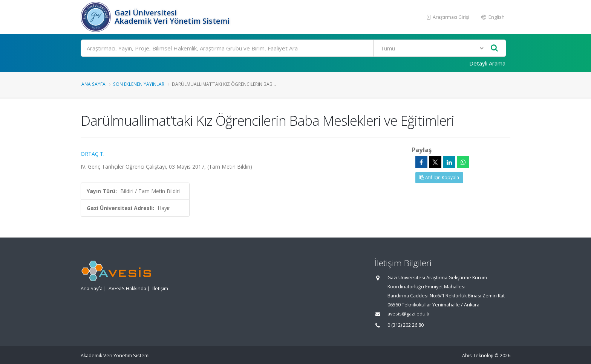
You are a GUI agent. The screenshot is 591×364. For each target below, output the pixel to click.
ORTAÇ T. (93, 154)
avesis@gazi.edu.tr (409, 314)
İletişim (160, 289)
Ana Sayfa (93, 84)
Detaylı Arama (487, 63)
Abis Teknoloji (478, 356)
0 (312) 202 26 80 (406, 325)
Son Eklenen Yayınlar (139, 84)
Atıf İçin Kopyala (439, 177)
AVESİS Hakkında (127, 289)
